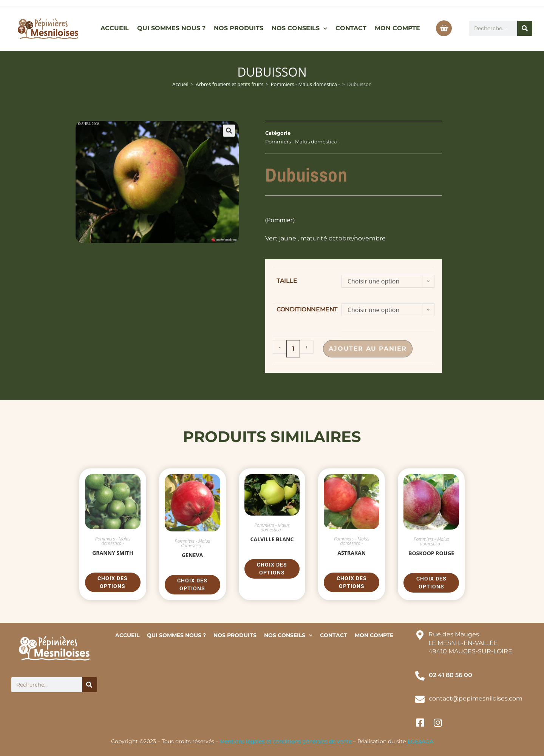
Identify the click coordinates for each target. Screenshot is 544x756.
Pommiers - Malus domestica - (305, 84)
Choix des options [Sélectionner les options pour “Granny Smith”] (113, 582)
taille (287, 281)
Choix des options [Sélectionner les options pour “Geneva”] (192, 584)
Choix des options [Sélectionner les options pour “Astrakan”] (352, 582)
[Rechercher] (525, 28)
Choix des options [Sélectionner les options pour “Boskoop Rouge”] (431, 583)
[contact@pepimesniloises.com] (420, 699)
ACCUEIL (115, 28)
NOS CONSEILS (299, 28)
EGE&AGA (420, 741)
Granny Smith (113, 553)
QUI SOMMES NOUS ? (171, 28)
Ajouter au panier (370, 349)
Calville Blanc (272, 539)
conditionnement (307, 309)
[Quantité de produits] (293, 349)
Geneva (192, 555)
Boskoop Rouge (431, 553)
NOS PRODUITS (239, 28)
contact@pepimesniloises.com (476, 698)
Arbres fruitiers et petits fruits (229, 84)
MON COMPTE (397, 28)
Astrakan (352, 553)
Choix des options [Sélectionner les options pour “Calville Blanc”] (272, 569)
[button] (229, 131)
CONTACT (351, 28)
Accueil (180, 84)
